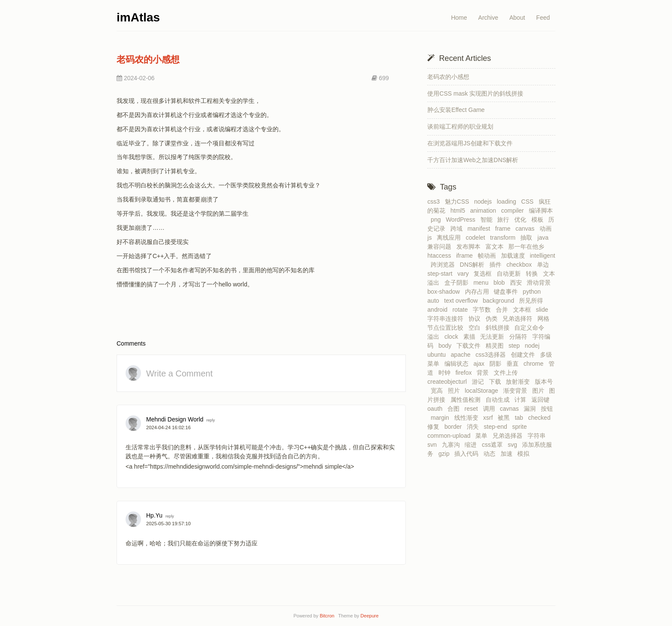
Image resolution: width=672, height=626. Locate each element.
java (544, 238)
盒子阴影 (458, 283)
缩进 (472, 445)
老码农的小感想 (148, 59)
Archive (488, 18)
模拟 (525, 454)
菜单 (483, 436)
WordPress (462, 220)
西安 (518, 283)
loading (508, 202)
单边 (545, 265)
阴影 (497, 364)
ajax (481, 364)
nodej (534, 346)
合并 (504, 310)
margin (442, 418)
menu (483, 283)
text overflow (462, 301)
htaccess (441, 256)
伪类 (493, 319)
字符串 (538, 436)
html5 (459, 211)
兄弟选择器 (509, 436)
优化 (522, 220)
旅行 (505, 220)
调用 (491, 409)
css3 (435, 202)
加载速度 (515, 256)
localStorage (483, 391)
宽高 (438, 391)
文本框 (524, 310)
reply (210, 420)
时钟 (446, 373)
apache (462, 355)
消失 (474, 427)
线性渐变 (468, 418)
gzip (445, 454)
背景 (484, 373)
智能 (488, 220)
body (447, 346)
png (437, 220)
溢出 (435, 337)
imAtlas (138, 17)
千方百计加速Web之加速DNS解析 (473, 160)
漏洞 (531, 409)
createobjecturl (449, 382)
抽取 (528, 238)
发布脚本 (470, 247)
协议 (476, 319)
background (500, 301)
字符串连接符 (447, 319)
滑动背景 (540, 283)
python (534, 292)
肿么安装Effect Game (456, 110)
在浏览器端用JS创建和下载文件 (470, 143)
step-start (441, 274)
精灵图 (496, 346)
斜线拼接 (499, 328)
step (516, 346)
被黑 (505, 418)
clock (453, 337)
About (517, 18)
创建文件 (525, 355)
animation (485, 211)
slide (544, 310)
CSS (529, 202)
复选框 (484, 274)
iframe (466, 256)
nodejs (484, 202)
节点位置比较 (447, 328)
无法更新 (494, 337)
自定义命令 (531, 328)
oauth (436, 409)
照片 (456, 391)
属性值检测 (467, 400)
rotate (462, 310)
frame (504, 229)
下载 (497, 382)
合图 (455, 409)
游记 (480, 382)
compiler (514, 211)
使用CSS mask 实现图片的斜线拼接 (475, 93)
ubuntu (438, 355)
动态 (491, 454)
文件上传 (507, 373)
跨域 (458, 229)
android (439, 310)
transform (505, 238)
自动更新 (510, 274)
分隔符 (520, 337)
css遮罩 (494, 445)
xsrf (489, 418)
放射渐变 (519, 382)
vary (465, 274)
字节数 (483, 310)
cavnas (511, 409)
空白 (476, 328)
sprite (521, 427)
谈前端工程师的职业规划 (460, 126)
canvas (527, 229)
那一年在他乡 (528, 247)
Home (459, 18)
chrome (535, 364)
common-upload (450, 436)
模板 (539, 220)
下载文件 (470, 346)
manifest (481, 229)
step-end (497, 427)
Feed (543, 18)
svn (434, 445)
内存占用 (479, 292)
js (431, 238)
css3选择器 (492, 355)
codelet (477, 238)
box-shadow (445, 292)
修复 (435, 427)
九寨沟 (453, 445)
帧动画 (489, 256)
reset (473, 409)
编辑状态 (458, 364)
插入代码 (468, 454)
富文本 (496, 247)
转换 (534, 274)
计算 (522, 400)
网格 (545, 319)
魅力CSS (459, 202)
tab (520, 418)
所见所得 (533, 301)
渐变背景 (517, 391)
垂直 (514, 364)
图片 (540, 391)
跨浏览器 (444, 265)
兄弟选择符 (519, 319)
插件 (497, 265)
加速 (508, 454)
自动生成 (499, 400)
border (455, 427)
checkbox (521, 265)
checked (541, 418)
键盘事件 (507, 292)
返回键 (542, 400)
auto (435, 301)
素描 (471, 337)
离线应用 (450, 238)
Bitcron (328, 616)
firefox (465, 373)
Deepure (369, 616)
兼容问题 (441, 247)
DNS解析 (474, 265)
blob (501, 283)
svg (514, 445)
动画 (547, 229)
